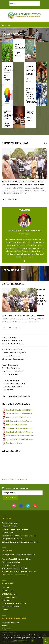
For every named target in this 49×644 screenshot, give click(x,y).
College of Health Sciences (12, 516)
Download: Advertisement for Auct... (20, 406)
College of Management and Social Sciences (19, 513)
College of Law (41, 90)
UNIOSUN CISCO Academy (12, 619)
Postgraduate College (10, 584)
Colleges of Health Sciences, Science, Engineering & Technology (9, 73)
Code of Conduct (8, 613)
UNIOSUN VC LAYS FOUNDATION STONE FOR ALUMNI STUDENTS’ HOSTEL (13, 318)
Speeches (6, 616)
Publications (7, 607)
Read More (29, 235)
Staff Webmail (7, 568)
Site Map (5, 587)
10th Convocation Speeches (16, 402)
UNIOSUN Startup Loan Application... (20, 417)
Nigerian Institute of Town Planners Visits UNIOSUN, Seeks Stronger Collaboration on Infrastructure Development (14, 332)
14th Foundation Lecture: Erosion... (19, 395)
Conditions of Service (14, 421)
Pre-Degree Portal (9, 575)
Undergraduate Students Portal (14, 581)
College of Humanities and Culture (15, 507)
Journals (5, 603)
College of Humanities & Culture (32, 70)
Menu (6, 25)
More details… (23, 641)
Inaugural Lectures (9, 610)
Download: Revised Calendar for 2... (19, 391)
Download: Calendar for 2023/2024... (20, 388)
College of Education (10, 504)
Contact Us (6, 565)
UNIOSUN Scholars (9, 572)
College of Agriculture (10, 501)
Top (46, 640)
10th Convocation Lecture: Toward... (20, 399)
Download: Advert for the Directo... (19, 410)
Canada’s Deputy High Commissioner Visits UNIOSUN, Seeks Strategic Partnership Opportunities (14, 363)
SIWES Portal (7, 578)
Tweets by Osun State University (14, 457)
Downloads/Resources (11, 600)
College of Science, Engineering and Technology (20, 520)
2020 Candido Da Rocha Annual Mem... (20, 413)
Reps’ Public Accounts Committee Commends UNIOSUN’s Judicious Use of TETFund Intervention (13, 347)
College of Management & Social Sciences (21, 92)
